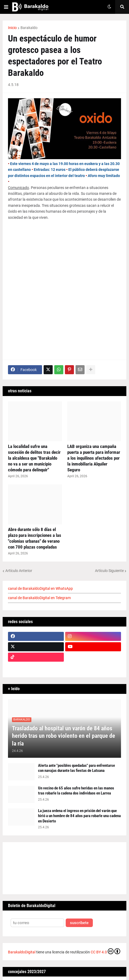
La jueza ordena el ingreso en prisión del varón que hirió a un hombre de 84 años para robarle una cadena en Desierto (79, 816)
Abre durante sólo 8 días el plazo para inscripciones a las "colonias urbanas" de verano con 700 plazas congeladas (35, 538)
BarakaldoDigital (22, 952)
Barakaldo (29, 28)
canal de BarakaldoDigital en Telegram (39, 598)
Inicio (12, 28)
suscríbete (79, 923)
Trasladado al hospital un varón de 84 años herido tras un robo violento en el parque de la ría (64, 736)
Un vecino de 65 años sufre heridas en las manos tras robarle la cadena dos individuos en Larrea (76, 791)
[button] (6, 7)
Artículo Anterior (19, 571)
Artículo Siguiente (109, 571)
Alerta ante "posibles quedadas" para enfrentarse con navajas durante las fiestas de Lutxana (76, 768)
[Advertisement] (64, 290)
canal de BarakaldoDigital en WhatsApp (40, 588)
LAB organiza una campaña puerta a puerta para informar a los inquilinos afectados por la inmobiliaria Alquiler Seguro (94, 458)
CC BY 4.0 (105, 951)
